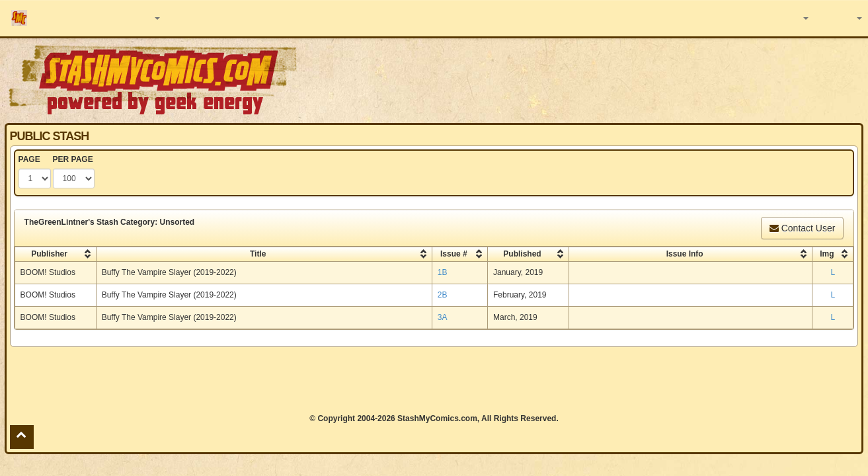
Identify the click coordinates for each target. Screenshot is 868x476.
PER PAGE (73, 159)
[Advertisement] (613, 79)
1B (443, 272)
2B (443, 295)
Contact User (803, 228)
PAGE (29, 159)
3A (443, 317)
